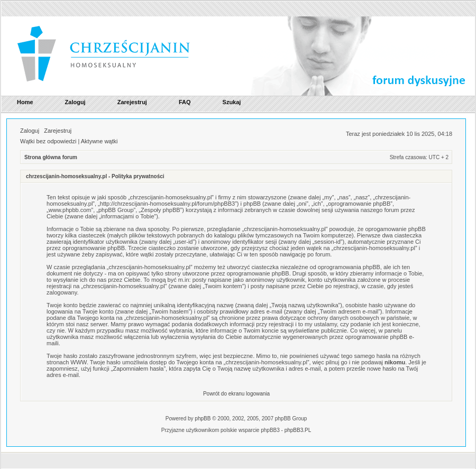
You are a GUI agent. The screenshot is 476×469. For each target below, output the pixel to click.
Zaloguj (30, 131)
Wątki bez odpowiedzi (48, 141)
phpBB (203, 419)
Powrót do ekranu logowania (236, 394)
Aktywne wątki (99, 141)
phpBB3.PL (298, 430)
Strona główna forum (51, 157)
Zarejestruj (58, 131)
